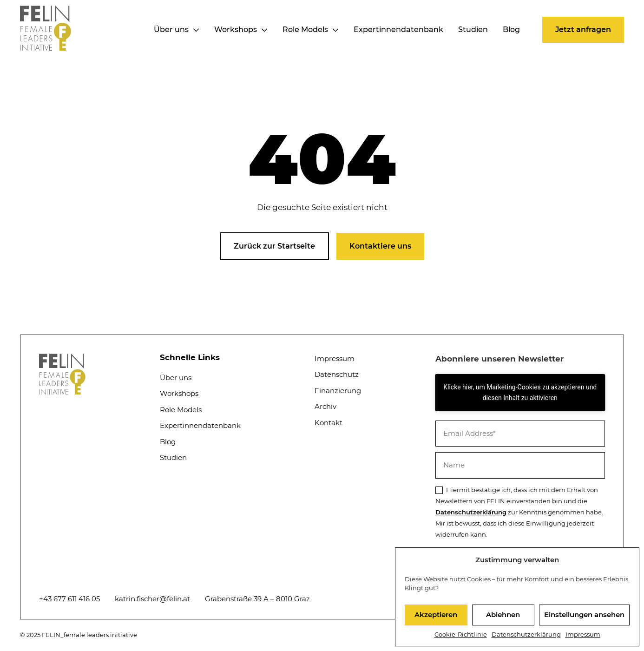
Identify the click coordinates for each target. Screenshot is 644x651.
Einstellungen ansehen (584, 615)
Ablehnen (503, 615)
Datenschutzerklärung (526, 634)
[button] (583, 30)
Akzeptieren (436, 615)
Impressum (583, 634)
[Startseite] (46, 48)
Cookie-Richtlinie (461, 634)
